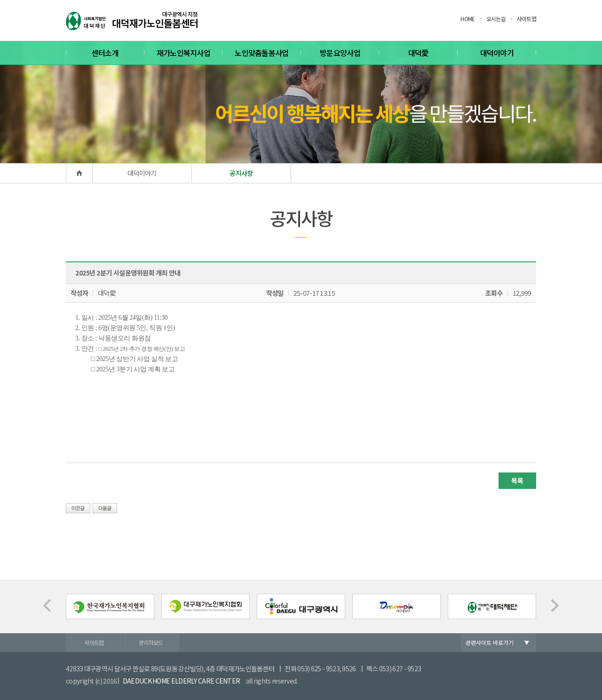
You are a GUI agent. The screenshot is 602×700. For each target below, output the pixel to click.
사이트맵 (527, 19)
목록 (517, 480)
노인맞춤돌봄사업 (261, 53)
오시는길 (496, 19)
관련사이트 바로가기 (490, 642)
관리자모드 (151, 642)
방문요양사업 (340, 53)
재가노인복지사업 (183, 53)
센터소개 (105, 53)
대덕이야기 (497, 53)
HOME (467, 19)
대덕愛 (419, 53)
